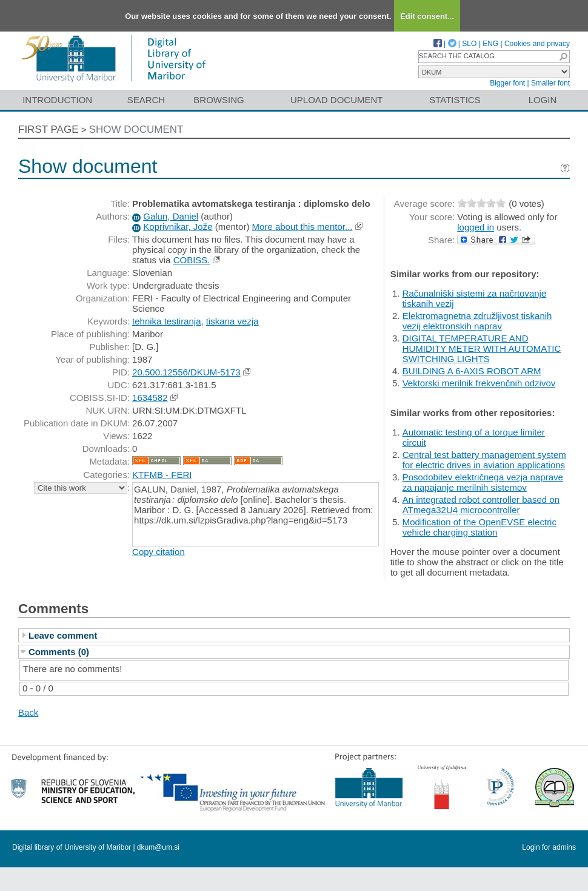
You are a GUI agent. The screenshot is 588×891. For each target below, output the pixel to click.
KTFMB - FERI (162, 475)
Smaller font (550, 83)
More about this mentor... (302, 227)
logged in (476, 227)
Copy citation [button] (159, 552)
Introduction (57, 100)
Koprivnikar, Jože (178, 227)
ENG (490, 44)
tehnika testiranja (166, 321)
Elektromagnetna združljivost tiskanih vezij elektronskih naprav (477, 321)
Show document (136, 129)
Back (28, 712)
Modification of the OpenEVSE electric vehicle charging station (479, 527)
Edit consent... (427, 16)
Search (146, 100)
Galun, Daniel (171, 216)
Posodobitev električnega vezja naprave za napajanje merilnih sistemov (483, 482)
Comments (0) (59, 652)
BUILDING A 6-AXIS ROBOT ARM (472, 371)
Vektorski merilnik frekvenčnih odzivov (479, 383)
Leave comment (63, 635)
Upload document (337, 100)
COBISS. (192, 260)
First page (48, 129)
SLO (469, 44)
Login (543, 100)
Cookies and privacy (537, 44)
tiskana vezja (232, 321)
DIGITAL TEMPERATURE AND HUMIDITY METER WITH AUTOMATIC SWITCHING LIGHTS (482, 348)
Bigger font (507, 83)
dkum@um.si (158, 847)
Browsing (219, 100)
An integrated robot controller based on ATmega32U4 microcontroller (481, 505)
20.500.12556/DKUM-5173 (186, 372)
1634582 (150, 398)
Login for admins (549, 847)
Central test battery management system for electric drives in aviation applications (484, 460)
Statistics (455, 100)
